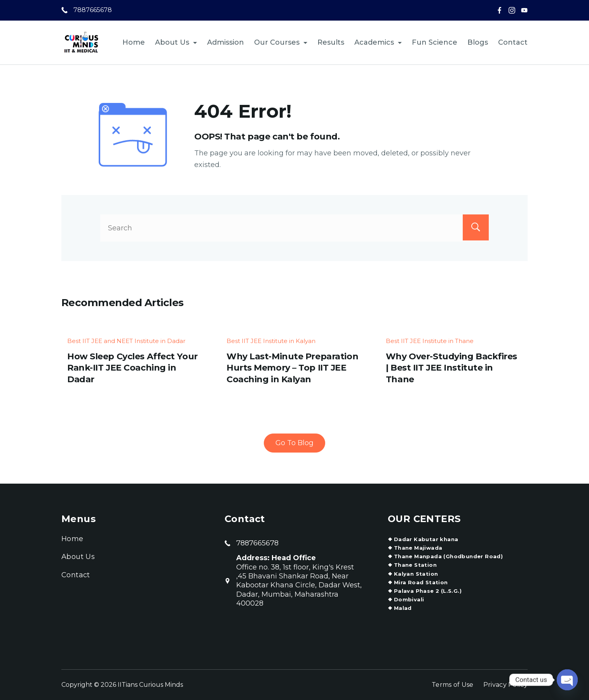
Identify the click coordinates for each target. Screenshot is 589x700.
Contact (513, 42)
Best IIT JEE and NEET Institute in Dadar (126, 341)
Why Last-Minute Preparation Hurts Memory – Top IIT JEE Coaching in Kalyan (292, 368)
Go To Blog (294, 443)
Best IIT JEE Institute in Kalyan (271, 341)
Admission (226, 42)
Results (331, 42)
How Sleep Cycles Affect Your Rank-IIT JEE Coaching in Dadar (132, 368)
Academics (378, 42)
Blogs (478, 42)
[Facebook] (499, 10)
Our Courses (281, 42)
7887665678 (93, 10)
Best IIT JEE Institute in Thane (430, 341)
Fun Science (435, 42)
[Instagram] (512, 10)
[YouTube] (524, 10)
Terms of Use (453, 685)
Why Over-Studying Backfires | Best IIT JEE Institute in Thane (451, 368)
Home (134, 42)
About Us (176, 42)
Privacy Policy (505, 685)
